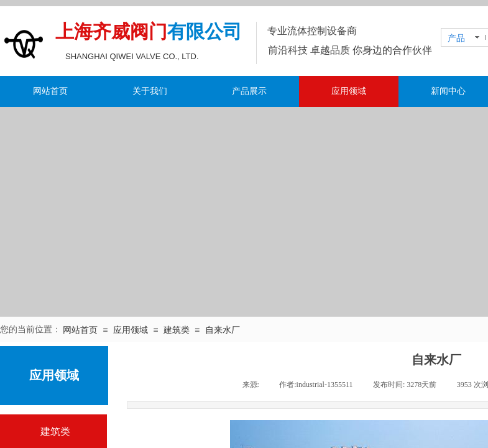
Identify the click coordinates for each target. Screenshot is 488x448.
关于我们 (150, 91)
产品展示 (249, 91)
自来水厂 (223, 330)
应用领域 (349, 91)
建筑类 (177, 330)
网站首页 (50, 91)
